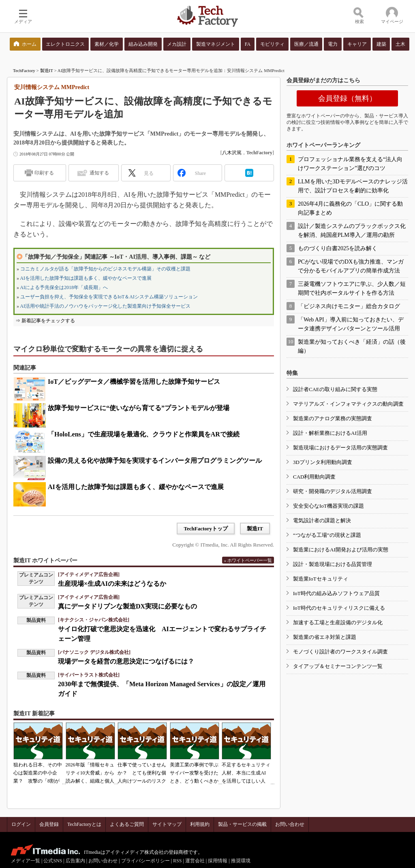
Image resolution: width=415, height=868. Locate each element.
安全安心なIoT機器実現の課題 (328, 506)
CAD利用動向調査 (314, 477)
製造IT (47, 70)
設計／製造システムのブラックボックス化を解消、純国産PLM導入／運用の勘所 (352, 231)
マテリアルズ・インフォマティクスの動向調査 (348, 404)
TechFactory (24, 70)
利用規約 (200, 824)
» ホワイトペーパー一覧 (248, 560)
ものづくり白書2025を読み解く (338, 248)
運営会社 (195, 861)
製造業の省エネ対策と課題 (325, 637)
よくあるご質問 (127, 824)
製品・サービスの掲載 (242, 824)
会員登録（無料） (347, 98)
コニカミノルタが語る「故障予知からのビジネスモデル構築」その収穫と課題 (105, 269)
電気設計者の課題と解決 (322, 520)
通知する (99, 173)
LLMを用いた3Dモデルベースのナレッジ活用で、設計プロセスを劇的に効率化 (353, 186)
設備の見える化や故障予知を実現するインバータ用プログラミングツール (155, 461)
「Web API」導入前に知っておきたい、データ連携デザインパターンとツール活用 (351, 324)
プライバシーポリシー (145, 861)
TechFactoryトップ (206, 529)
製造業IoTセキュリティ (321, 579)
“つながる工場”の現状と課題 (327, 535)
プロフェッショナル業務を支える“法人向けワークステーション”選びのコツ (350, 164)
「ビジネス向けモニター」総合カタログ (349, 306)
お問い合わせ (290, 824)
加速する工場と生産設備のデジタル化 (338, 622)
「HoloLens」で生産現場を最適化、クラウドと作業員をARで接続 (144, 434)
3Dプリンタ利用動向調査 (323, 462)
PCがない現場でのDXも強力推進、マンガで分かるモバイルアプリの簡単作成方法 (351, 266)
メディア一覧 (26, 861)
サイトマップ (167, 824)
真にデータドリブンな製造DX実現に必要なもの (127, 606)
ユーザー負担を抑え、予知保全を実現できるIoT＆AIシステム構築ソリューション (109, 297)
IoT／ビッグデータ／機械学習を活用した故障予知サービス (134, 382)
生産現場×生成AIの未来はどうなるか (112, 584)
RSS (177, 861)
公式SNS (53, 861)
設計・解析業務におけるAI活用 (330, 433)
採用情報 (218, 861)
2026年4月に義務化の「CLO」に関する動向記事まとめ (350, 208)
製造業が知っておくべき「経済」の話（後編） (352, 346)
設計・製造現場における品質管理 (333, 564)
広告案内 (75, 861)
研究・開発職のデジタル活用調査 (333, 491)
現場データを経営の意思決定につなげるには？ (126, 661)
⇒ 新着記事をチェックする (45, 321)
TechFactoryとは (84, 824)
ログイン (21, 824)
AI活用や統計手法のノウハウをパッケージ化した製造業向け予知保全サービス (105, 306)
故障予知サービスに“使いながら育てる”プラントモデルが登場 (139, 408)
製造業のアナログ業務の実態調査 (333, 418)
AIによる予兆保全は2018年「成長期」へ (64, 287)
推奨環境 (241, 861)
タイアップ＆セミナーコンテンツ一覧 (338, 666)
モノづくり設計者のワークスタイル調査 (340, 652)
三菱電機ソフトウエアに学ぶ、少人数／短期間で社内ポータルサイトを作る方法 (352, 288)
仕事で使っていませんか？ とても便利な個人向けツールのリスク (142, 773)
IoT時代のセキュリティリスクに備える (339, 608)
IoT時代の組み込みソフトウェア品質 (336, 593)
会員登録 (49, 824)
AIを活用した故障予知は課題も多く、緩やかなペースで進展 (86, 278)
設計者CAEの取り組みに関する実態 (335, 389)
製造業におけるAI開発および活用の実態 (341, 550)
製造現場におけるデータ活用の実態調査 (340, 448)
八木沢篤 (232, 153)
